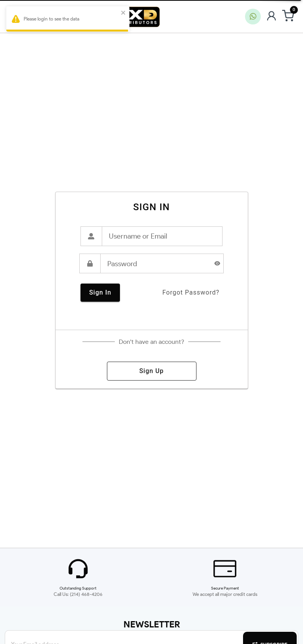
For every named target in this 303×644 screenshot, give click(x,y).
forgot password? (191, 293)
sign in (100, 293)
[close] (124, 13)
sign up (152, 371)
